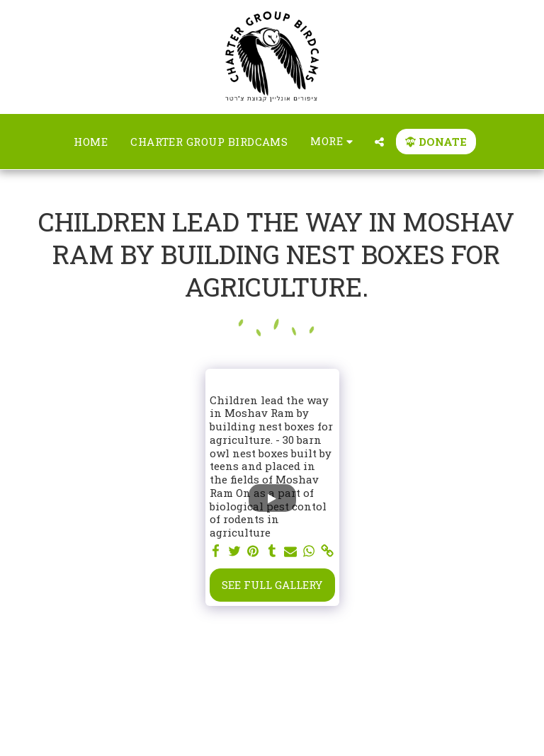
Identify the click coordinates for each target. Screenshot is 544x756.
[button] (379, 142)
